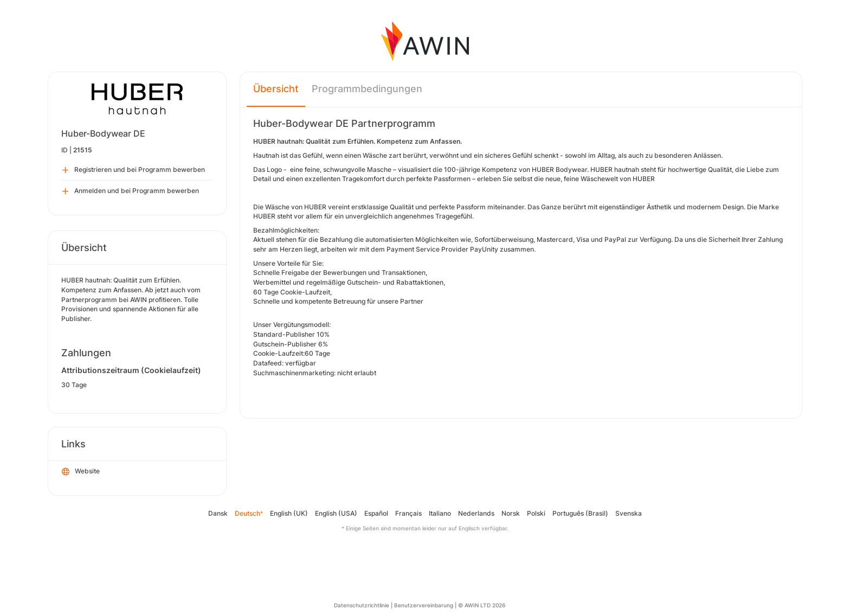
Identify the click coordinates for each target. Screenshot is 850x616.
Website (81, 472)
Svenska (629, 513)
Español (376, 513)
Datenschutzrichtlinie (362, 605)
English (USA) (336, 513)
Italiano (440, 513)
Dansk (218, 513)
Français (408, 513)
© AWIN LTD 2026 (482, 605)
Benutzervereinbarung (424, 605)
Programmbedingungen (367, 89)
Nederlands (476, 513)
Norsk (511, 513)
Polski (536, 513)
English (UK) (289, 513)
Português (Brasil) (580, 513)
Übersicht (276, 89)
